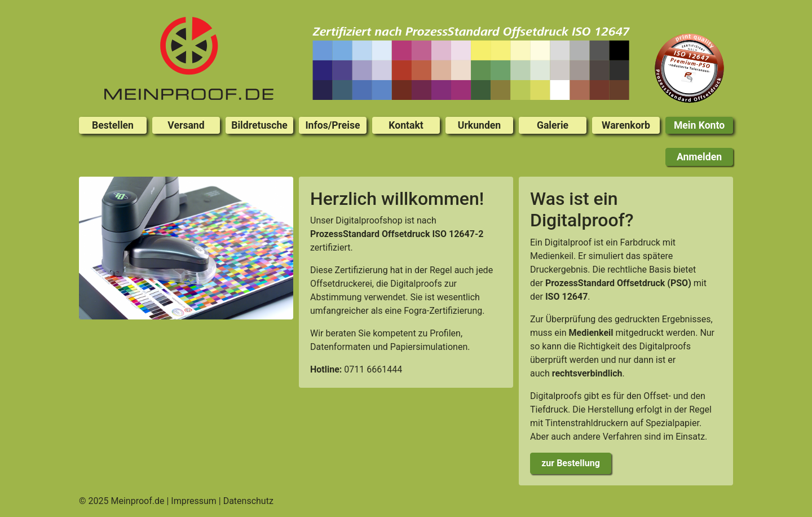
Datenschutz (248, 501)
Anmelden (699, 157)
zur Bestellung (571, 463)
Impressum (194, 501)
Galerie (553, 125)
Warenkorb (626, 125)
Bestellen (113, 125)
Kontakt (406, 125)
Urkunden (479, 125)
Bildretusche (259, 125)
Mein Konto (699, 125)
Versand (186, 125)
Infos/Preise (332, 125)
